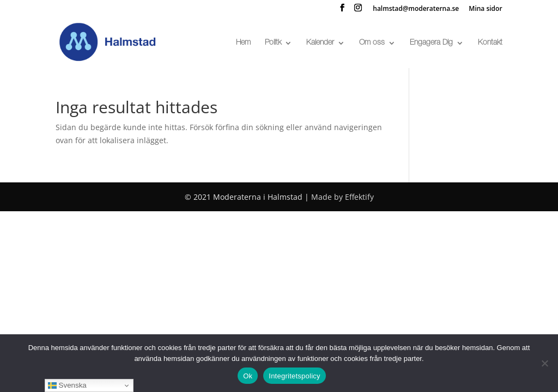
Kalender (320, 43)
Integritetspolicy (295, 376)
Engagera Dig (431, 43)
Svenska (67, 385)
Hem (243, 43)
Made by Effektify (342, 197)
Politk (273, 43)
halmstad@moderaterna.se (416, 9)
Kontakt (490, 43)
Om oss (372, 43)
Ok (248, 376)
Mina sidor (485, 9)
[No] (544, 363)
